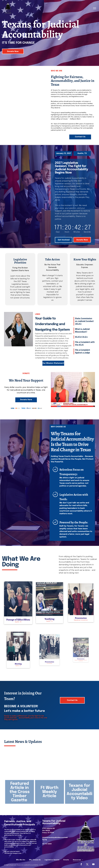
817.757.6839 (47, 844)
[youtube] (93, 865)
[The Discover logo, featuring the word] (34, 408)
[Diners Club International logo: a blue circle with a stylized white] (40, 408)
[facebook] (81, 865)
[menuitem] (21, 860)
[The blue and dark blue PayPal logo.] (29, 408)
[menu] (95, 8)
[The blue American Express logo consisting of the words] (23, 408)
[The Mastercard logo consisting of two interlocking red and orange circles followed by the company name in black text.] (18, 408)
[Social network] (87, 865)
